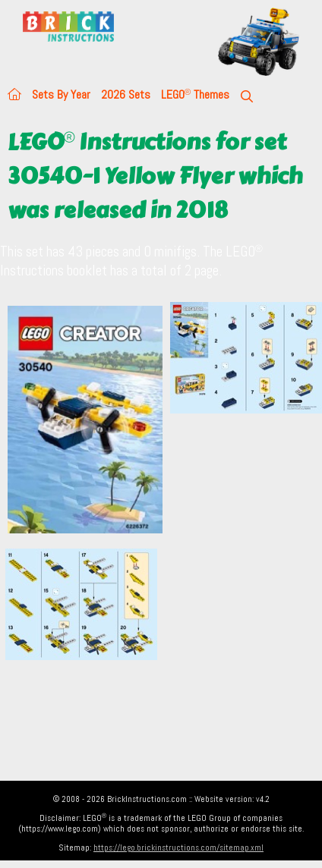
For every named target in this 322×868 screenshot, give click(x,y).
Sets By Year (61, 94)
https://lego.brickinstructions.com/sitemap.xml (178, 848)
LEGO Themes (195, 94)
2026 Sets (126, 94)
